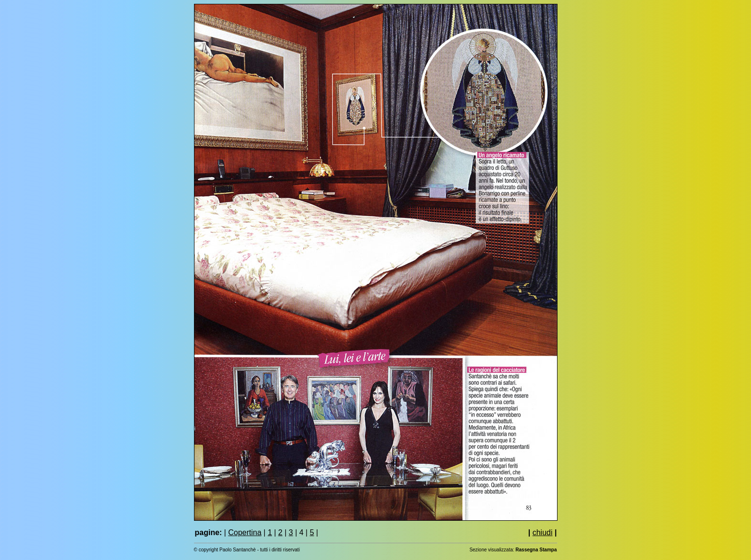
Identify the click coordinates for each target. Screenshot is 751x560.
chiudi (543, 532)
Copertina (245, 532)
